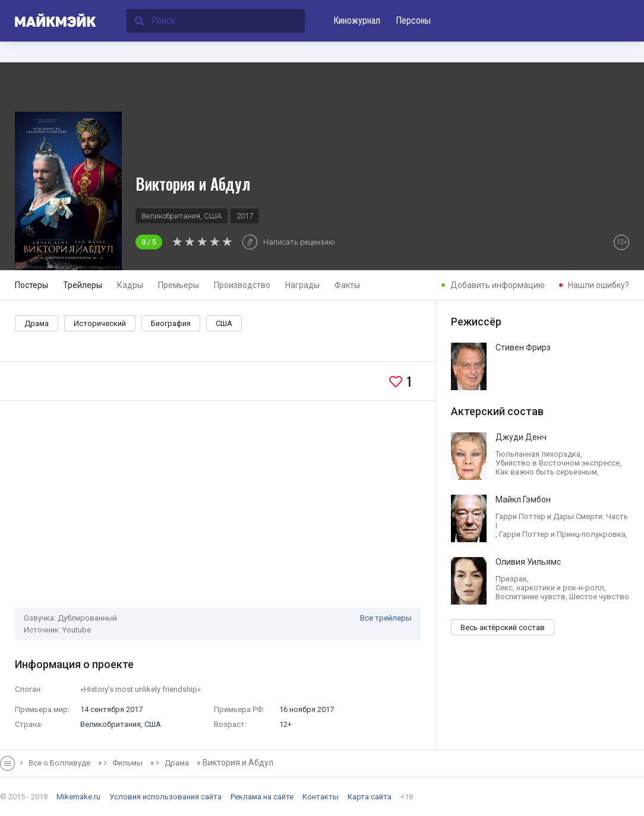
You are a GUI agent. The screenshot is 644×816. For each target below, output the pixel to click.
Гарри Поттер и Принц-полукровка (562, 534)
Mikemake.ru (78, 797)
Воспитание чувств (531, 597)
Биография (171, 323)
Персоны (413, 20)
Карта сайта (370, 797)
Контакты (321, 797)
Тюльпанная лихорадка (538, 454)
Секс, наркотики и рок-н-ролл (550, 588)
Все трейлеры (386, 618)
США (224, 323)
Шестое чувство (599, 597)
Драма (37, 323)
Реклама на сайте (262, 797)
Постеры (31, 285)
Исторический (100, 323)
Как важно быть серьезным (546, 472)
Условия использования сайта (165, 797)
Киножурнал (357, 20)
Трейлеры (83, 285)
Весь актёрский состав (503, 627)
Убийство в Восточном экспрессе (558, 463)
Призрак (511, 579)
